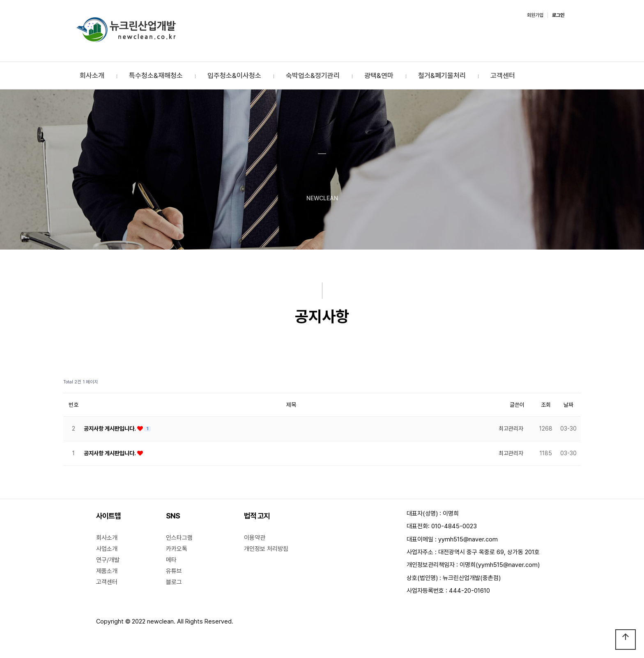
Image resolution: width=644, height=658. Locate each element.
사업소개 (107, 549)
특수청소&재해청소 (156, 76)
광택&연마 (379, 76)
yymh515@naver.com (468, 539)
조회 (546, 405)
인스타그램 (179, 538)
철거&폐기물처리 (442, 76)
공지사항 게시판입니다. (110, 429)
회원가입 (535, 15)
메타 (171, 560)
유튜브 (174, 571)
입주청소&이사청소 (234, 76)
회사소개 (92, 76)
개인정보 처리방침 (266, 549)
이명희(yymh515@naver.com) (500, 565)
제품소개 (107, 571)
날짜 (568, 405)
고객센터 (503, 76)
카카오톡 (177, 549)
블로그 (174, 582)
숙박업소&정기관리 (313, 76)
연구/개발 (108, 560)
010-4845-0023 (454, 526)
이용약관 (255, 538)
